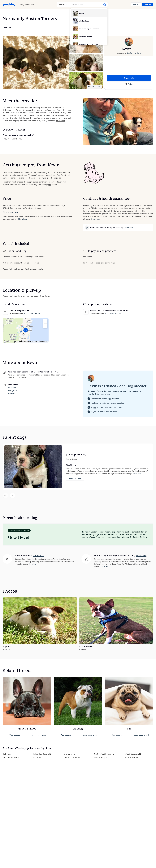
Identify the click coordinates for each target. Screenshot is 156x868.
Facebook (12, 388)
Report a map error (43, 342)
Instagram (12, 391)
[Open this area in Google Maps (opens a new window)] (7, 341)
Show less (60, 121)
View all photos (94, 87)
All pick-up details (32, 313)
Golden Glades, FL (72, 757)
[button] (36, 62)
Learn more (129, 227)
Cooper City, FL (101, 757)
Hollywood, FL (9, 754)
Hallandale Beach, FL (42, 754)
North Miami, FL (131, 757)
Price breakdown (10, 212)
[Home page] (9, 4)
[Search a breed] (89, 4)
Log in (136, 4)
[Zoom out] (45, 326)
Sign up (148, 4)
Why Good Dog (27, 4)
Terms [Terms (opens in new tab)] (36, 342)
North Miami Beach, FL (104, 754)
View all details (75, 478)
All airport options (113, 313)
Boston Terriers (134, 53)
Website (11, 394)
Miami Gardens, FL (133, 754)
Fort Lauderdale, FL (11, 757)
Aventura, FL (69, 754)
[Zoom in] (45, 321)
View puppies (15, 735)
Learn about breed (39, 735)
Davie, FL (37, 757)
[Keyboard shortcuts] (15, 342)
